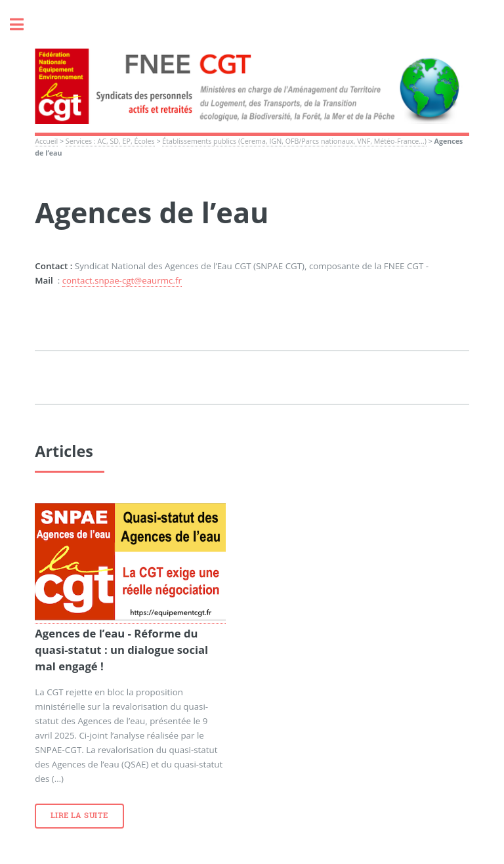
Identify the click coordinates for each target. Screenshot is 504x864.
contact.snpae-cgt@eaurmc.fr (122, 280)
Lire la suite (79, 815)
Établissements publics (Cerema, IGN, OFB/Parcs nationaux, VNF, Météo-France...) (294, 141)
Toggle (24, 25)
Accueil (46, 141)
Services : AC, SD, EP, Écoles (110, 141)
